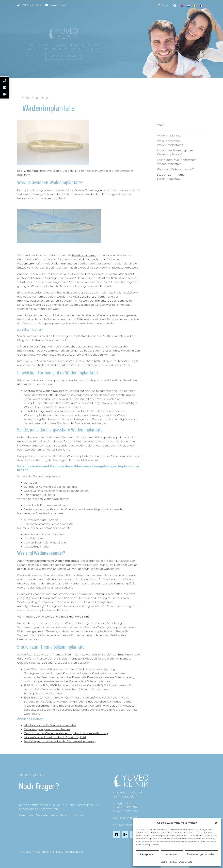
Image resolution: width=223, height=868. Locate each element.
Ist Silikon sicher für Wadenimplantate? (50, 725)
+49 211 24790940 (127, 807)
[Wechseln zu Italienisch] (195, 5)
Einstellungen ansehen (202, 854)
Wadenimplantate (169, 136)
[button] (216, 823)
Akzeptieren (147, 854)
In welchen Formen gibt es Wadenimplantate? (175, 152)
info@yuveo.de (123, 803)
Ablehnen (172, 854)
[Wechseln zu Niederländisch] (188, 5)
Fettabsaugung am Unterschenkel (47, 729)
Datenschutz (186, 862)
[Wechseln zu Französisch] (201, 5)
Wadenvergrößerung (92, 260)
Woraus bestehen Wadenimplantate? (170, 143)
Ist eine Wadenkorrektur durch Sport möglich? (55, 737)
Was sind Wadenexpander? (175, 169)
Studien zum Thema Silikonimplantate (171, 177)
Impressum (27, 852)
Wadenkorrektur (28, 264)
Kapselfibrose (87, 297)
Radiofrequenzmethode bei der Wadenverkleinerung (60, 741)
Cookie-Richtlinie (169, 862)
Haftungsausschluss (70, 852)
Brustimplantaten (84, 255)
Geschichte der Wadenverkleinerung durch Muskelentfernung (66, 733)
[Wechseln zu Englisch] (182, 5)
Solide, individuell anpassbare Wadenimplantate (177, 162)
